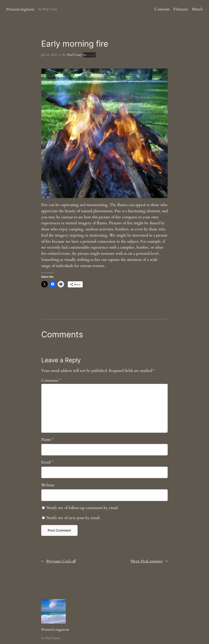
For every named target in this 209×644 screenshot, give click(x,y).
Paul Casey (75, 55)
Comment (51, 380)
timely (91, 55)
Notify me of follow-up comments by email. (82, 508)
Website (48, 485)
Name (47, 440)
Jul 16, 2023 (49, 55)
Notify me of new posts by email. (73, 518)
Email (47, 462)
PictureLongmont (20, 9)
